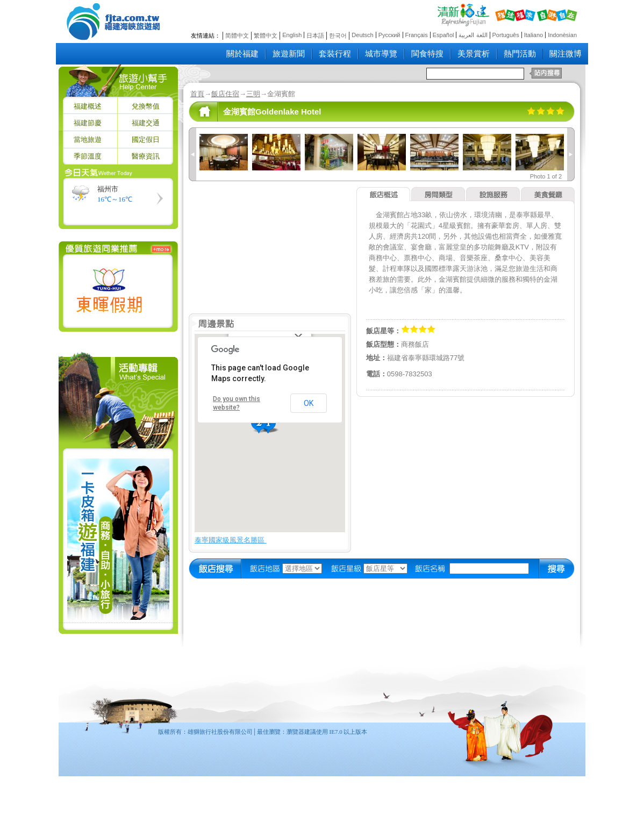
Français (417, 35)
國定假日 (146, 140)
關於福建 (242, 54)
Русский (389, 35)
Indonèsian (562, 35)
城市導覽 (381, 54)
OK (309, 403)
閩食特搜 (427, 54)
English (292, 35)
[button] (260, 424)
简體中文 (237, 35)
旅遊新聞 (289, 54)
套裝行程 (335, 54)
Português (506, 35)
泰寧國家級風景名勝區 (231, 540)
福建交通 (146, 123)
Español (443, 35)
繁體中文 (266, 35)
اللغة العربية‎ (473, 35)
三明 (253, 94)
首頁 (197, 94)
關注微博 (566, 54)
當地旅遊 (88, 140)
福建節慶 (88, 123)
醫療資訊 (146, 156)
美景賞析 (474, 54)
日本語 (315, 35)
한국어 (338, 35)
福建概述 (88, 106)
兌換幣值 (146, 106)
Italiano (534, 35)
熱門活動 (520, 54)
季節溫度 (88, 156)
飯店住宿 (225, 94)
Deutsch (362, 35)
